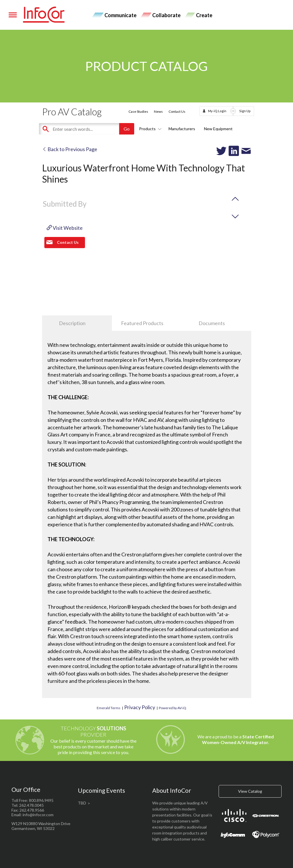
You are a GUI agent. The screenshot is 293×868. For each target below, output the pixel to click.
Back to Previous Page (70, 149)
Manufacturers (182, 129)
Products (149, 129)
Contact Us (177, 111)
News (158, 111)
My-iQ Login (217, 111)
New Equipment (218, 129)
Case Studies (138, 111)
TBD (82, 803)
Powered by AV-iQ (173, 708)
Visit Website (65, 228)
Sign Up (245, 111)
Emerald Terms (109, 708)
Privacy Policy (140, 707)
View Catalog (250, 791)
